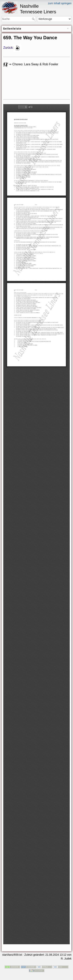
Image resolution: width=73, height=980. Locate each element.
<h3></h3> (28, 85)
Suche (34, 19)
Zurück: (8, 48)
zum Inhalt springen (60, 3)
